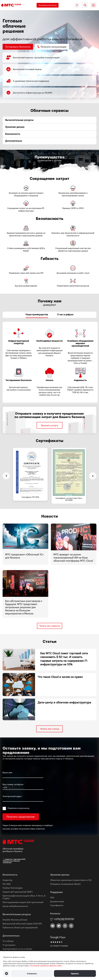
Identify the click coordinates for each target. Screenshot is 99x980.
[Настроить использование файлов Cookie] (6, 973)
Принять (75, 974)
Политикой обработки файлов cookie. (46, 966)
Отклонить (32, 974)
